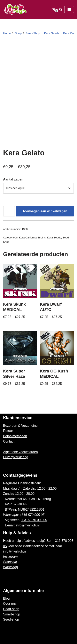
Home (7, 33)
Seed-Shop (33, 33)
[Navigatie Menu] (69, 9)
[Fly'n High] (15, 9)
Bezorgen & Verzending (20, 426)
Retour (8, 431)
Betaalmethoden (15, 436)
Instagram (10, 557)
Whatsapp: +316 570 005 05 (24, 515)
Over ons (10, 604)
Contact (9, 441)
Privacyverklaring (16, 457)
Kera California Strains (32, 238)
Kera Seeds (52, 33)
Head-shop (11, 609)
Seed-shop (11, 619)
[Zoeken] (61, 9)
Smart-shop (12, 614)
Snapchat (10, 562)
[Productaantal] (9, 211)
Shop (18, 33)
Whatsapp (10, 567)
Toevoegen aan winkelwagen (45, 211)
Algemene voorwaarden (20, 452)
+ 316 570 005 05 (34, 520)
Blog (6, 598)
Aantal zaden (13, 179)
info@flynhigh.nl (28, 525)
